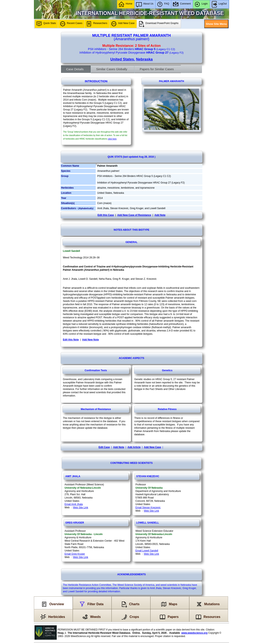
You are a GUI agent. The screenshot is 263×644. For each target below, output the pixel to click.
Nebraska (144, 59)
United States (122, 59)
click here (112, 139)
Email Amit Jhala (74, 504)
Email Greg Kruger (75, 554)
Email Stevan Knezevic (148, 508)
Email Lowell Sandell (147, 551)
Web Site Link (81, 508)
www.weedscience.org (194, 633)
